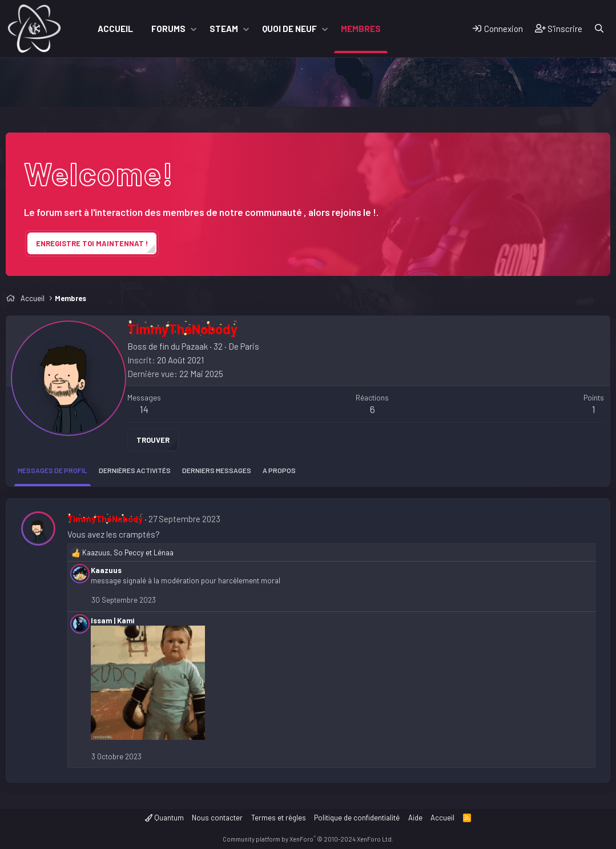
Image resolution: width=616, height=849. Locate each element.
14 (144, 409)
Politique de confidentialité (357, 818)
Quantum (164, 818)
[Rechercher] (599, 29)
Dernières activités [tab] (135, 470)
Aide (415, 818)
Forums (168, 29)
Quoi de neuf (289, 29)
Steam (224, 29)
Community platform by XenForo (308, 839)
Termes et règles (279, 818)
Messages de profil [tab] (53, 470)
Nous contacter (217, 818)
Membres (361, 29)
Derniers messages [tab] (217, 470)
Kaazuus (106, 570)
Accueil (115, 29)
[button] (194, 29)
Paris (250, 346)
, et (128, 552)
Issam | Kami (112, 620)
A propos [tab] (279, 470)
